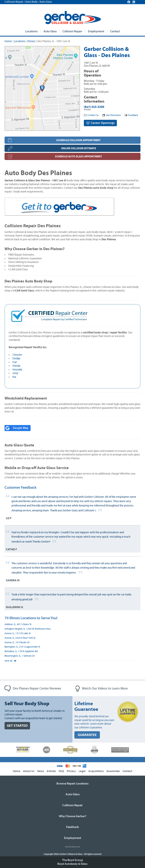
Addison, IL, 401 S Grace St (18, 624)
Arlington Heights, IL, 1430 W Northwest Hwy (28, 629)
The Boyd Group (72, 860)
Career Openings (100, 123)
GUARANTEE (87, 735)
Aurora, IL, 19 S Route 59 (17, 643)
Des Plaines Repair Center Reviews (33, 689)
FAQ (61, 771)
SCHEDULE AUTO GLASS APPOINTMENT (78, 157)
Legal (82, 771)
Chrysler (17, 355)
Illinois (31, 41)
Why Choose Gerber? (73, 816)
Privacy (71, 771)
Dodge (16, 358)
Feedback (131, 115)
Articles (51, 771)
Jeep (15, 373)
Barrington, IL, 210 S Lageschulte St (22, 647)
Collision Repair (72, 31)
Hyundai (17, 370)
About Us (29, 771)
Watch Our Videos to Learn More (102, 689)
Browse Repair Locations (72, 784)
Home (8, 41)
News (40, 771)
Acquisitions (96, 771)
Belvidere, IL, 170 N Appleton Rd (21, 651)
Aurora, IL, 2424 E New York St (20, 638)
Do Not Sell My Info (72, 847)
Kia (14, 377)
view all (10, 661)
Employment (96, 31)
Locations (31, 31)
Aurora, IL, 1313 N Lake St (18, 633)
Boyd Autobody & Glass (72, 864)
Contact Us (91, 115)
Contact (115, 31)
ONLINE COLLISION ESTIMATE (79, 148)
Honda (16, 366)
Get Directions (111, 115)
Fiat (15, 362)
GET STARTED (17, 726)
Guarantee (113, 771)
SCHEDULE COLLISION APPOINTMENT (78, 140)
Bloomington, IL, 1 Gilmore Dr (20, 656)
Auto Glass (50, 31)
